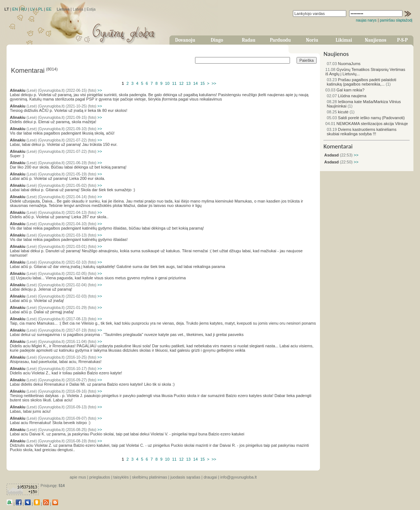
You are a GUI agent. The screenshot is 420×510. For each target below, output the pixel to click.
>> (214, 83)
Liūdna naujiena (347, 96)
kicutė (338, 112)
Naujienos (376, 40)
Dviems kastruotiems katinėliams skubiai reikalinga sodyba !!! (362, 132)
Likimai (344, 40)
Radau (249, 40)
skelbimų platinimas (150, 477)
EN (15, 9)
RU (24, 9)
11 (174, 83)
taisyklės (121, 477)
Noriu (312, 40)
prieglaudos (100, 477)
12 (181, 83)
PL (40, 9)
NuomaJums (344, 64)
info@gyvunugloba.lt (238, 477)
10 (167, 83)
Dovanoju (185, 40)
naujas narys (366, 20)
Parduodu (280, 40)
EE (49, 9)
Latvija (78, 9)
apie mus (78, 477)
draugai (210, 477)
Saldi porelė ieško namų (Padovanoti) (366, 118)
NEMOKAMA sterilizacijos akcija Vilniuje (367, 124)
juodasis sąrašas (185, 477)
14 (195, 83)
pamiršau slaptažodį (396, 20)
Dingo (217, 40)
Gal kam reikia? (345, 90)
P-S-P (402, 40)
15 (202, 83)
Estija (91, 9)
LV (33, 9)
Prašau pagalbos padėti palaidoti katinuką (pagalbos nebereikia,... (362, 82)
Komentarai (338, 146)
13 (188, 83)
